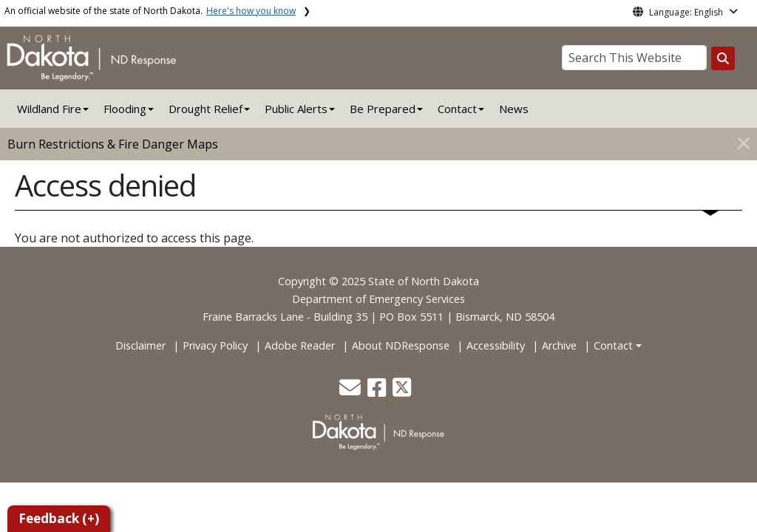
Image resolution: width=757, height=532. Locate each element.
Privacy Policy (215, 345)
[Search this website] (723, 58)
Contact (613, 345)
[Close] (744, 143)
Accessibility (496, 345)
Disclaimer (140, 345)
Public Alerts (296, 109)
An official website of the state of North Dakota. (150, 11)
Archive (559, 345)
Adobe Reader (300, 345)
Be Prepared (383, 109)
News (514, 109)
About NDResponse (401, 345)
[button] (352, 391)
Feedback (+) (59, 518)
